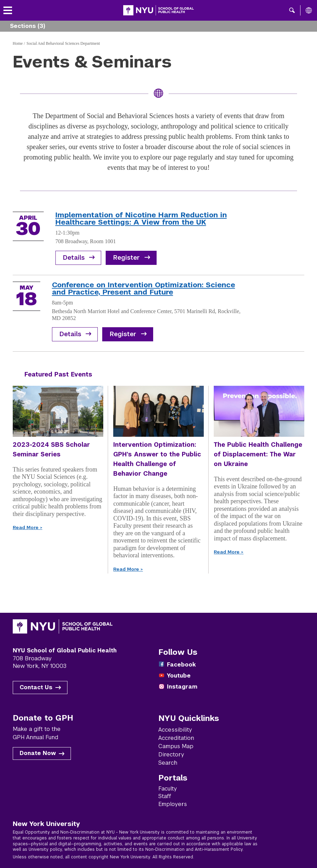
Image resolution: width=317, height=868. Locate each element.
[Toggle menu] (8, 11)
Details (74, 258)
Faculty (168, 789)
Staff (165, 796)
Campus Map (176, 746)
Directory (171, 755)
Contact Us (36, 687)
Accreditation (176, 738)
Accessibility (175, 730)
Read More (28, 528)
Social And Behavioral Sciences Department (63, 43)
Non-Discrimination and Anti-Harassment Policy (194, 849)
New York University (46, 824)
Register (126, 258)
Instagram (182, 687)
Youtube (179, 676)
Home (18, 43)
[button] (292, 10)
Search (168, 763)
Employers (173, 804)
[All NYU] (309, 10)
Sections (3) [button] (28, 26)
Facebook (181, 665)
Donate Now (38, 753)
